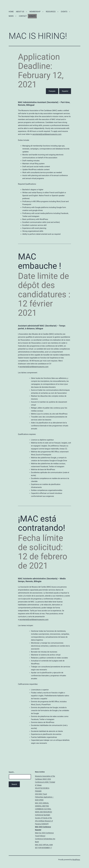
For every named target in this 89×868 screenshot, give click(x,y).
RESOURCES (51, 12)
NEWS (11, 16)
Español (65, 91)
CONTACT (23, 16)
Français (52, 91)
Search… (12, 772)
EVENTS (64, 12)
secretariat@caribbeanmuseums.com (47, 134)
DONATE (32, 16)
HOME (11, 12)
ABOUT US (20, 12)
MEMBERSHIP (35, 12)
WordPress (76, 860)
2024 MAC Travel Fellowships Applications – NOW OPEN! (44, 797)
